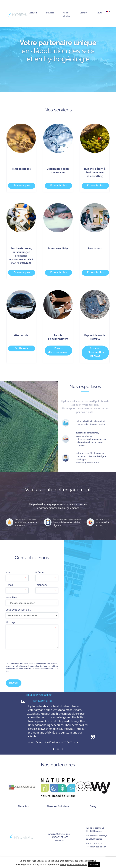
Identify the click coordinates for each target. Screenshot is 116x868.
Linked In (59, 841)
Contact (83, 13)
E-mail (17, 588)
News (99, 13)
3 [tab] (63, 749)
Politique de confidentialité (73, 865)
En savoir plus (22, 186)
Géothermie (22, 348)
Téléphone (47, 588)
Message (32, 634)
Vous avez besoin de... (32, 613)
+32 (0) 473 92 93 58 (59, 837)
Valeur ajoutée (67, 14)
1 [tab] (53, 749)
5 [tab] (67, 812)
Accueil (33, 13)
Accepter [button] (94, 865)
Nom (17, 576)
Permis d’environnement (58, 350)
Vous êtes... (32, 600)
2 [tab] (58, 749)
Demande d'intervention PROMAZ (95, 352)
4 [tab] (63, 812)
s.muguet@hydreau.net (59, 834)
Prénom (47, 576)
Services (50, 13)
